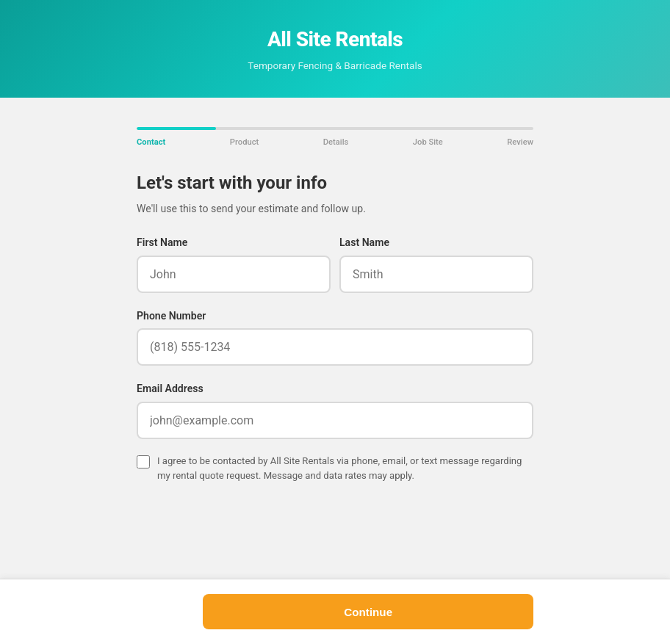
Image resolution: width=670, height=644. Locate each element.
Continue (368, 612)
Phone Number (171, 316)
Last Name (364, 242)
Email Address (170, 388)
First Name (162, 242)
